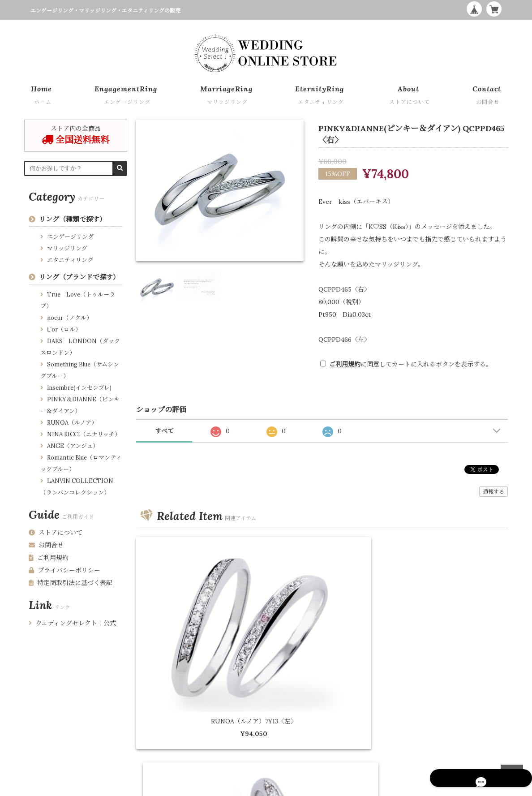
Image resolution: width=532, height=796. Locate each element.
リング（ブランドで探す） (79, 277)
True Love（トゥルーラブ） (78, 300)
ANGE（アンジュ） (73, 446)
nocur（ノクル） (70, 318)
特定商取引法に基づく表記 (71, 583)
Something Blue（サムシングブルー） (80, 370)
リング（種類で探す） (73, 219)
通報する (493, 492)
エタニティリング (70, 260)
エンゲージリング (70, 237)
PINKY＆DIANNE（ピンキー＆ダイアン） (80, 405)
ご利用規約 (345, 364)
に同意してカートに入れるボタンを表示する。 (411, 364)
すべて (164, 431)
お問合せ (46, 545)
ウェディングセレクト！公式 (72, 623)
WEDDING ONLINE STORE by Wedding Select (446, 787)
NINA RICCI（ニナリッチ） (84, 434)
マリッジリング (67, 248)
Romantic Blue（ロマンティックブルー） (81, 463)
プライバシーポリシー (64, 570)
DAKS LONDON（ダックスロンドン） (80, 347)
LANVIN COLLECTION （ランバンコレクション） (77, 487)
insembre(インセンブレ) (79, 388)
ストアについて (56, 533)
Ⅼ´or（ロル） (64, 329)
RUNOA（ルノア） (72, 423)
